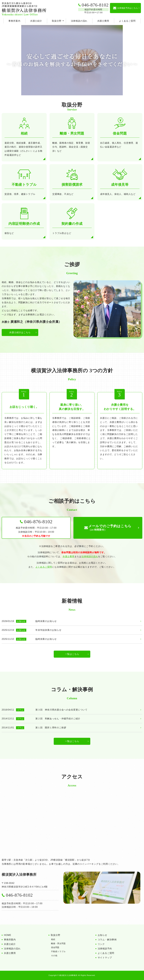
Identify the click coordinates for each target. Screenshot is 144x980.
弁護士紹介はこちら (20, 332)
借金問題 (55, 947)
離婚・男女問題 (58, 943)
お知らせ (102, 935)
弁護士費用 (103, 21)
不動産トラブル (58, 951)
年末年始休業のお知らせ (48, 630)
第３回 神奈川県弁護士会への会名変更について (61, 710)
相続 (53, 939)
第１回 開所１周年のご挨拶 (51, 728)
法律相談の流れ (79, 21)
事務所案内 (14, 21)
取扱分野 (57, 21)
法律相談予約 (105, 949)
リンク (101, 944)
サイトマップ (105, 958)
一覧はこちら (72, 654)
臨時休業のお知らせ (46, 621)
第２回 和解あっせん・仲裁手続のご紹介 (58, 719)
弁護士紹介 (36, 21)
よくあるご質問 (127, 21)
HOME (8, 935)
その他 (54, 956)
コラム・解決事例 (107, 940)
